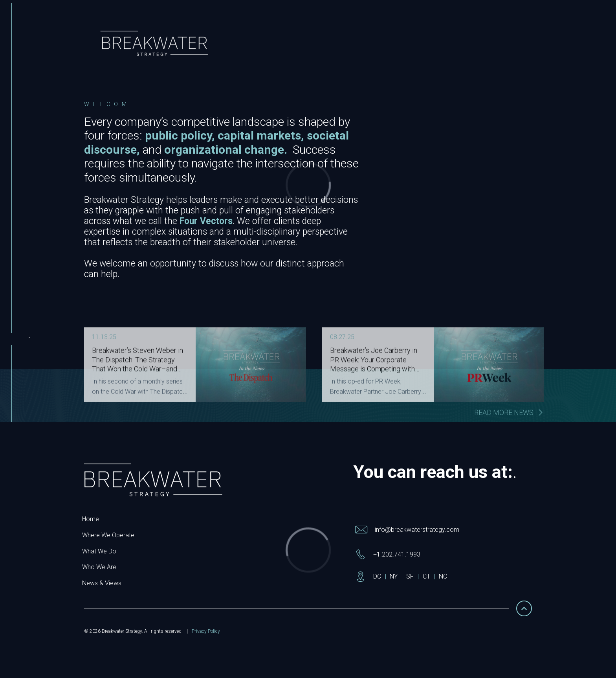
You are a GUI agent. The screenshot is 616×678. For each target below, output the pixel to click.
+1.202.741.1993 (397, 554)
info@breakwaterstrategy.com (417, 530)
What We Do (99, 551)
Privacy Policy (206, 631)
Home (91, 519)
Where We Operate (108, 535)
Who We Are (99, 567)
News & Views (102, 583)
